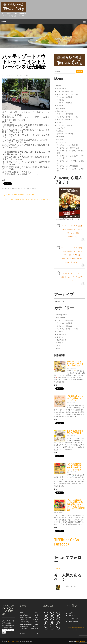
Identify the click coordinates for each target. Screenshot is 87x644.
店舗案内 (59, 86)
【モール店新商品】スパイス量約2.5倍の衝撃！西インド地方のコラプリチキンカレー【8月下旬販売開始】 (76, 505)
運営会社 (60, 106)
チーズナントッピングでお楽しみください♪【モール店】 (75, 364)
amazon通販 (60, 137)
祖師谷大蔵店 (62, 334)
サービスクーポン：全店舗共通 (67, 145)
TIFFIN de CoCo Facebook (66, 542)
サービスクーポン (62, 142)
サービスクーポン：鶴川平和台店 (68, 148)
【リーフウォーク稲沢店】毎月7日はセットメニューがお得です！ (27, 199)
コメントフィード (74, 618)
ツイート (57, 568)
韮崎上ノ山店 (60, 349)
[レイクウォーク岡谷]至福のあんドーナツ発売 (18, 195)
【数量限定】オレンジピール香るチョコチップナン (75, 398)
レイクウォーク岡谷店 (64, 103)
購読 (4, 632)
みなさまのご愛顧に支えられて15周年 (75, 432)
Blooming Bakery (61, 315)
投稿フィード (73, 616)
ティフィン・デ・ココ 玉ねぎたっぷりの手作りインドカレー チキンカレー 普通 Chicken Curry (72, 231)
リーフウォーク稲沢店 (64, 97)
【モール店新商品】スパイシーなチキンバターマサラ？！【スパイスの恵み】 (75, 467)
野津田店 (60, 337)
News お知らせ (61, 108)
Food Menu (59, 131)
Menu (3, 22)
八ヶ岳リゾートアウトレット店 (21, 188)
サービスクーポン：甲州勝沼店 (67, 166)
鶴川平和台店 (62, 89)
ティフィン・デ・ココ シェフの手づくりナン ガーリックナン (72, 277)
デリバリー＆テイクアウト (66, 134)
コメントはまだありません (20, 76)
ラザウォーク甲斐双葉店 (65, 91)
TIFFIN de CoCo (13, 641)
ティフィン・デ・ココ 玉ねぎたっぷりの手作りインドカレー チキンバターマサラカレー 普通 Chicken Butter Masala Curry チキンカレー (72, 255)
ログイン (71, 613)
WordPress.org (73, 621)
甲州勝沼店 (61, 100)
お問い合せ (59, 139)
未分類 (34, 188)
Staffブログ (61, 128)
